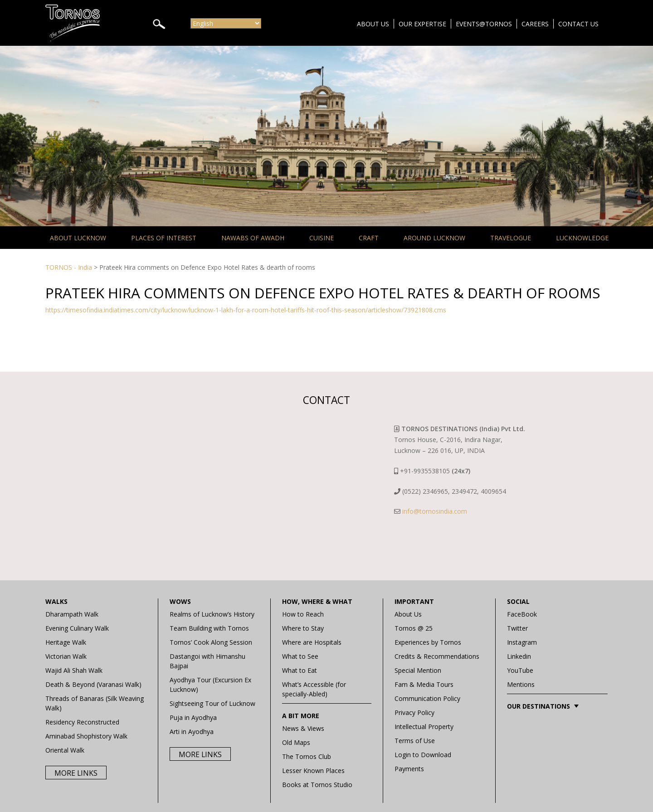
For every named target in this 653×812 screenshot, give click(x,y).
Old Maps (296, 742)
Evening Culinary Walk (77, 628)
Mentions (521, 684)
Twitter (517, 628)
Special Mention (418, 670)
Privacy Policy (414, 712)
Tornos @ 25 (414, 628)
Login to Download (423, 755)
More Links (76, 773)
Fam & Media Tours (424, 684)
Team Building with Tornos (209, 628)
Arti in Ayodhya (192, 732)
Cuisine (322, 238)
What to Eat (300, 670)
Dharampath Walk (72, 614)
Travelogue (511, 238)
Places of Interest (164, 238)
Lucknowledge (582, 238)
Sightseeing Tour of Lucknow (212, 703)
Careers (535, 24)
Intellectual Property (424, 727)
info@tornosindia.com (435, 511)
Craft (369, 238)
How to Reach (303, 614)
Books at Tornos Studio (317, 785)
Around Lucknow (434, 238)
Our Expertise (422, 24)
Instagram (522, 642)
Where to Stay (303, 628)
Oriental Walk (65, 750)
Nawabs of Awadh (253, 238)
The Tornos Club (307, 756)
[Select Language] (226, 23)
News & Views (303, 728)
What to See (300, 656)
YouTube (520, 670)
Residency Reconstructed (82, 722)
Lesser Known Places (313, 771)
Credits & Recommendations (437, 656)
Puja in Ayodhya (193, 717)
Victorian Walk (66, 656)
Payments (409, 769)
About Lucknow (78, 238)
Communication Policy (427, 698)
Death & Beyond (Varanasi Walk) (93, 684)
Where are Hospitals (312, 642)
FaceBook (522, 614)
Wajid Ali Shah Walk (74, 670)
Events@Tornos (484, 24)
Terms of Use (415, 741)
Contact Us (578, 24)
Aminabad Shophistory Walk (86, 736)
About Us (373, 24)
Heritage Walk (66, 642)
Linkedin (519, 656)
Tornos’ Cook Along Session (211, 642)
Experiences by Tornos (428, 642)
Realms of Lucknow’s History (212, 614)
